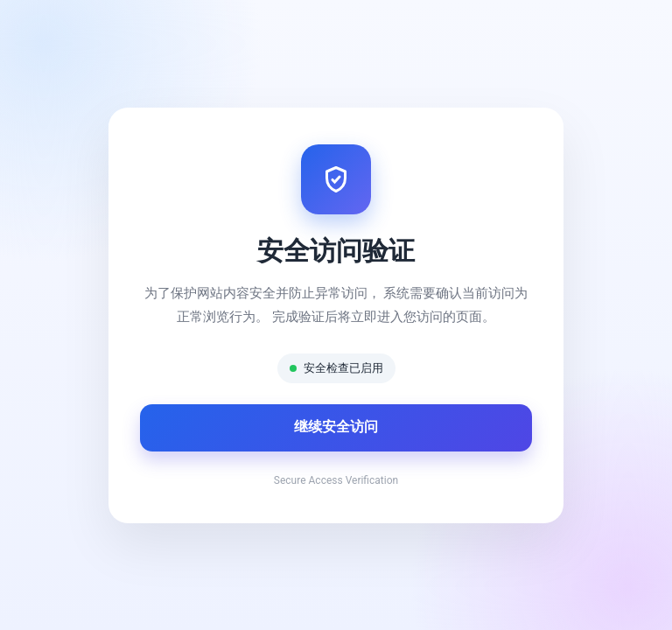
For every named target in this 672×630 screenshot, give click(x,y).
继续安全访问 (336, 427)
